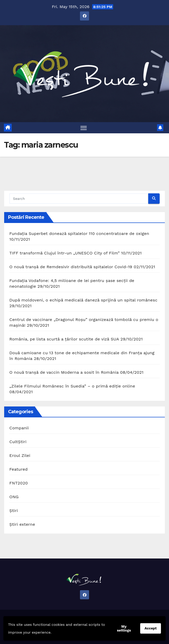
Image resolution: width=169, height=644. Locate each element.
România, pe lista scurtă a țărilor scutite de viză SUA (64, 339)
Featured (19, 469)
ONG (14, 497)
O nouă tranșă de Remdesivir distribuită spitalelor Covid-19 (71, 267)
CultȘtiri (18, 442)
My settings (124, 628)
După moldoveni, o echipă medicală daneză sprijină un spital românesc (83, 300)
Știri (14, 511)
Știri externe (22, 524)
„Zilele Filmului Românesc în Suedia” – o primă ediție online (72, 386)
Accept (151, 628)
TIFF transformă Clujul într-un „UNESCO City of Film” (65, 253)
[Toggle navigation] (84, 128)
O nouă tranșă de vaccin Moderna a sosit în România (64, 372)
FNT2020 (19, 483)
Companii (19, 428)
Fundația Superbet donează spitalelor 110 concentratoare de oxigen (79, 234)
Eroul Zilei (20, 455)
